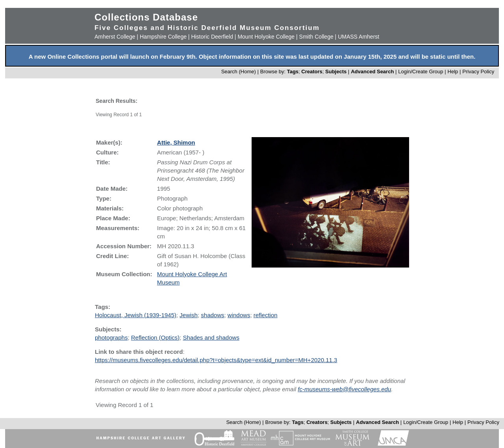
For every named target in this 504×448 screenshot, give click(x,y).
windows (239, 315)
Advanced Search (372, 72)
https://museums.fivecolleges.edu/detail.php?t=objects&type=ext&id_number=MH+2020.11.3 (216, 360)
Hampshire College (163, 37)
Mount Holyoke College (266, 37)
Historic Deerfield (212, 37)
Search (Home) (239, 72)
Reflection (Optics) (155, 337)
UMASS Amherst (359, 37)
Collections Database (146, 17)
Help (453, 72)
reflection (266, 315)
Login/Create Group (421, 72)
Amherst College (115, 37)
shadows (212, 315)
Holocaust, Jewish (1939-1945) (136, 315)
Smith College (316, 37)
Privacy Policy (478, 72)
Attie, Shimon (176, 142)
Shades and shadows (211, 337)
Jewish (189, 315)
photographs (111, 337)
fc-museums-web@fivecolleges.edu (344, 389)
